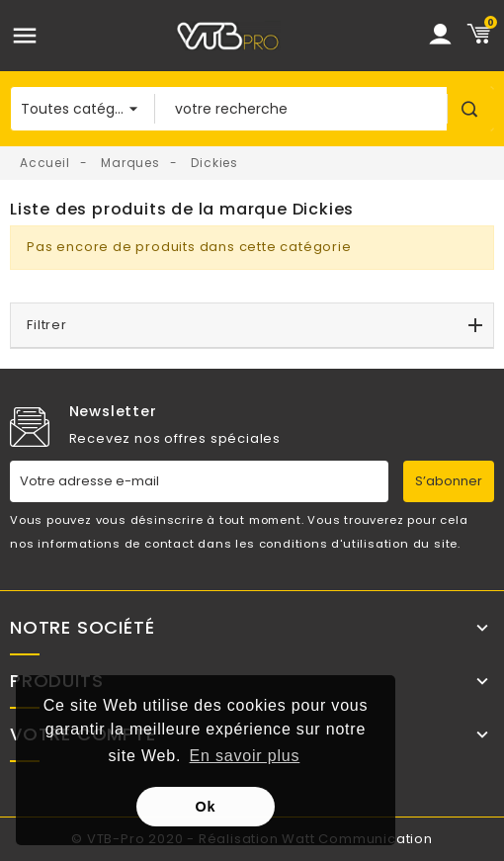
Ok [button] (206, 807)
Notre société (82, 628)
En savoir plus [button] (245, 756)
